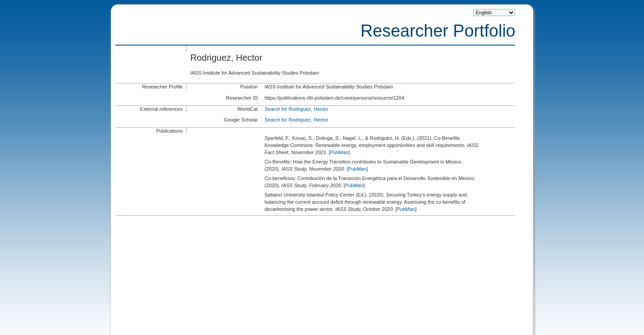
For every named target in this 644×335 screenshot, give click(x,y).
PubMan (339, 152)
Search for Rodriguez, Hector (296, 109)
